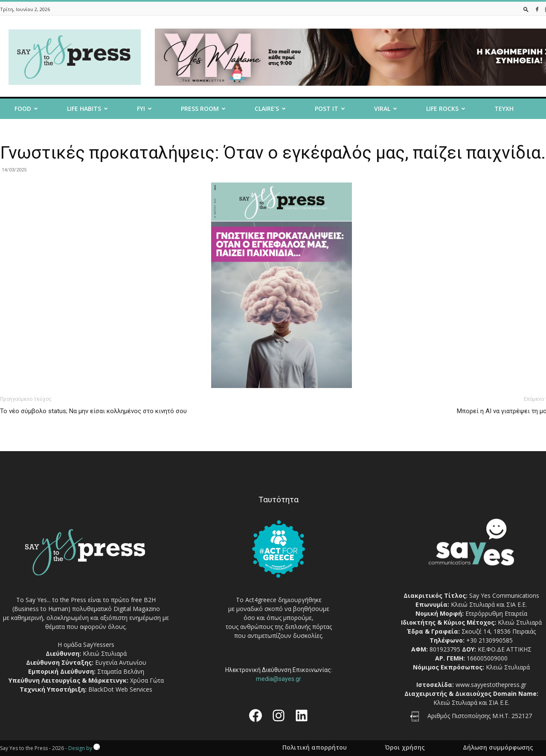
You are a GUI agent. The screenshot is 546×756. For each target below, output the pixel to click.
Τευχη (504, 109)
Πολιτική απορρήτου (315, 747)
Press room (203, 109)
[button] (526, 9)
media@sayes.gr (279, 679)
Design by (84, 748)
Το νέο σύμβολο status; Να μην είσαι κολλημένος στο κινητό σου (93, 411)
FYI (144, 109)
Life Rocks (446, 109)
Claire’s (270, 109)
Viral (386, 109)
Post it (330, 109)
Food (26, 109)
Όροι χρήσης (405, 747)
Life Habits (87, 109)
